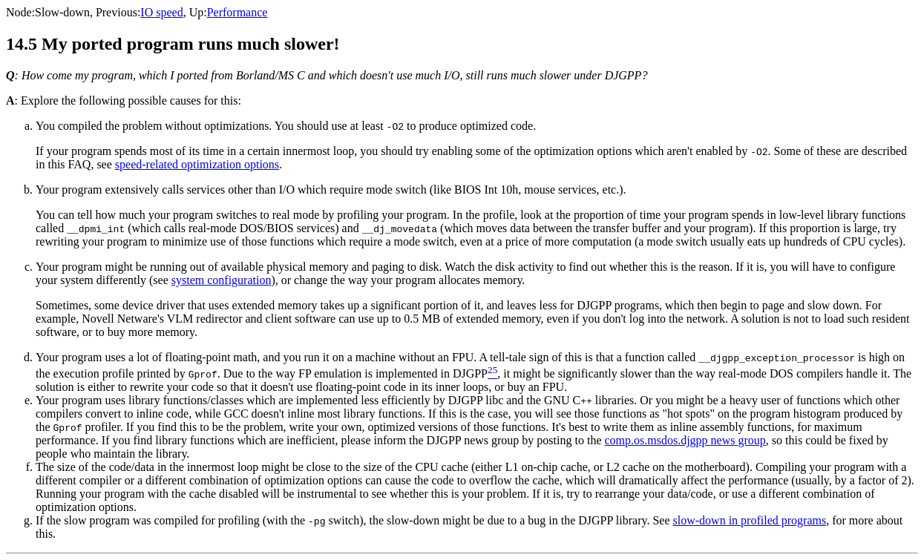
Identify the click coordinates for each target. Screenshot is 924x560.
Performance (237, 12)
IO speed (161, 12)
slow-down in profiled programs (750, 520)
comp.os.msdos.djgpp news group (685, 440)
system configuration (222, 280)
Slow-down (62, 12)
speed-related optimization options (197, 164)
